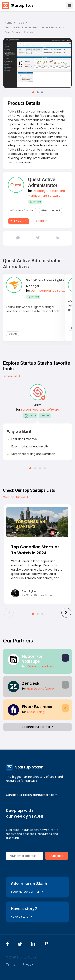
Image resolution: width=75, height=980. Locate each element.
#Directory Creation (22, 210)
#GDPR (12, 334)
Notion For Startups (32, 659)
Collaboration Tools (40, 666)
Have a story (22, 917)
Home (10, 23)
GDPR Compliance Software (50, 291)
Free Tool (45, 416)
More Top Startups (16, 497)
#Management (50, 210)
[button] (33, 92)
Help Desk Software (40, 689)
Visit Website (19, 221)
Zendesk (31, 683)
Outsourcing (36, 712)
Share (42, 221)
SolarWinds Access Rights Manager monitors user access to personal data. (33, 309)
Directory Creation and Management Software (34, 27)
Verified (35, 202)
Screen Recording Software (40, 410)
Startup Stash (23, 5)
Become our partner (27, 892)
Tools (21, 23)
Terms (10, 965)
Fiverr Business (37, 707)
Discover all (12, 376)
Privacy (28, 965)
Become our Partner (37, 727)
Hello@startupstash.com (40, 795)
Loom (37, 405)
